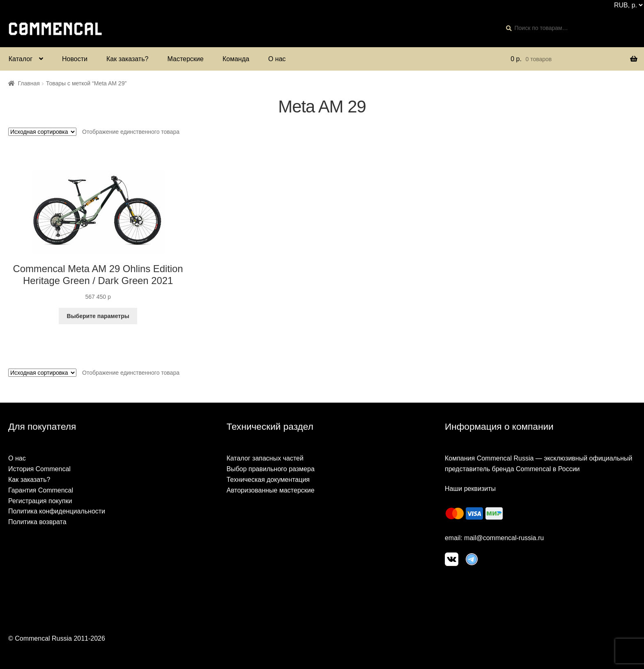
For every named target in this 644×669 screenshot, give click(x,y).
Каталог (21, 59)
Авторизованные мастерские (270, 490)
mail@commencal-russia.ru (504, 538)
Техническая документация (268, 480)
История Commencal (39, 469)
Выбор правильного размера (270, 469)
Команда (236, 59)
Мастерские (185, 59)
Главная (29, 83)
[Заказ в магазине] (42, 132)
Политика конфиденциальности (57, 511)
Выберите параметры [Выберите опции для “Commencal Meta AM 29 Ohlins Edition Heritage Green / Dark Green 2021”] (98, 316)
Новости (75, 59)
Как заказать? (127, 59)
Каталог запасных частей (265, 458)
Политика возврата (37, 522)
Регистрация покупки (40, 501)
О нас (277, 59)
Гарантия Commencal (41, 490)
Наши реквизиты (470, 489)
